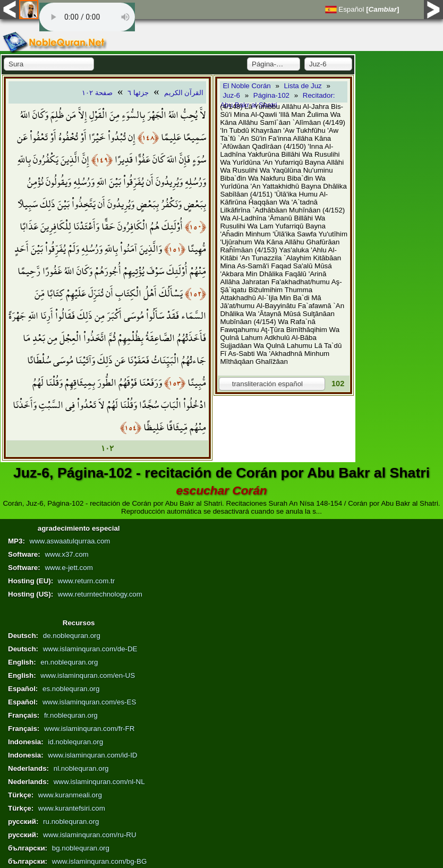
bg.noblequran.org (81, 848)
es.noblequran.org (71, 689)
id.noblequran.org (75, 742)
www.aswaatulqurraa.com (70, 541)
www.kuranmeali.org (70, 795)
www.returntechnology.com (100, 594)
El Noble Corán (246, 86)
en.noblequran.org (69, 662)
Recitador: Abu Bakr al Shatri (277, 100)
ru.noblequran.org (71, 822)
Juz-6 (231, 95)
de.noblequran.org (72, 636)
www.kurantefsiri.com (72, 808)
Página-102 (271, 95)
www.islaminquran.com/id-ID (92, 755)
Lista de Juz (303, 86)
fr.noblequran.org (71, 715)
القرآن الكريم (184, 93)
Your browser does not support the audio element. (87, 17)
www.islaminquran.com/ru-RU (90, 835)
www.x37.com (66, 554)
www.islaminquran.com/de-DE (90, 649)
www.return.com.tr (86, 581)
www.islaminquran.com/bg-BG (100, 861)
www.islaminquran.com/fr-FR (89, 729)
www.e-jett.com (69, 568)
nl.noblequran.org (81, 768)
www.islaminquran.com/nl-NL (99, 782)
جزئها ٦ (138, 93)
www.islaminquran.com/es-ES (89, 702)
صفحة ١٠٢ (97, 93)
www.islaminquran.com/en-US (88, 675)
